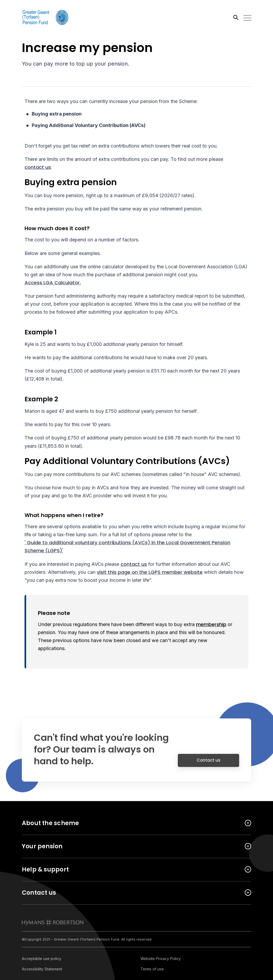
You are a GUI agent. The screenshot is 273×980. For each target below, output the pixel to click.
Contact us (209, 764)
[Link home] (46, 17)
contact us (38, 168)
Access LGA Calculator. (53, 283)
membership (211, 625)
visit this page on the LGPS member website (150, 573)
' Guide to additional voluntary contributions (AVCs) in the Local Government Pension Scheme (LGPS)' (127, 547)
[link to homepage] (53, 922)
